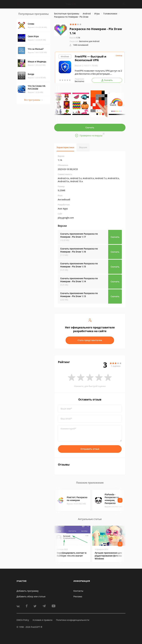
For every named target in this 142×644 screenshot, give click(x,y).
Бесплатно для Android (89, 41)
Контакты (78, 591)
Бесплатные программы (67, 14)
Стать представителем (90, 340)
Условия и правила (42, 620)
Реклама (78, 596)
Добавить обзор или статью (31, 596)
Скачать (90, 127)
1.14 (75, 38)
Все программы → (34, 100)
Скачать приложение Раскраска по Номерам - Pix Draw (79, 235)
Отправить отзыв (90, 449)
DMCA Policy (23, 620)
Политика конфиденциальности (73, 620)
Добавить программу (28, 591)
